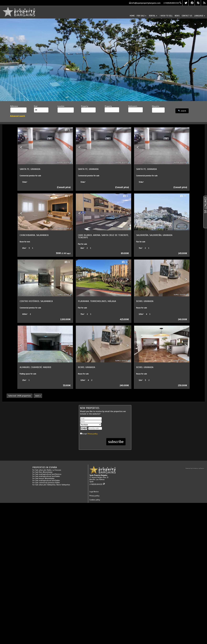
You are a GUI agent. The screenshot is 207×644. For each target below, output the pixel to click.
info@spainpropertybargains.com (146, 3)
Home (132, 16)
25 (183, 328)
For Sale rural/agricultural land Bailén (46, 476)
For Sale (141, 16)
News (177, 16)
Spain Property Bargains (98, 475)
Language (200, 16)
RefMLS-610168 (63, 295)
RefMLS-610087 (180, 295)
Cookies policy (95, 500)
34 (125, 328)
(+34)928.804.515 (97, 484)
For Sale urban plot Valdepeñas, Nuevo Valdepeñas (51, 485)
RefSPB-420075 (122, 163)
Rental (153, 16)
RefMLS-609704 (180, 361)
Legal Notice (94, 492)
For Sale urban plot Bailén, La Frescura (47, 470)
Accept (90, 434)
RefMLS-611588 (63, 229)
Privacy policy (93, 434)
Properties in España (45, 467)
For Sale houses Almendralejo (43, 478)
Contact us (187, 16)
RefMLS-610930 (121, 229)
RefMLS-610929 (180, 229)
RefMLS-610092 (121, 295)
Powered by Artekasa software (195, 468)
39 (183, 196)
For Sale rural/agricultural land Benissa (47, 474)
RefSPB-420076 (63, 163)
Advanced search (18, 116)
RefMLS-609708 (63, 361)
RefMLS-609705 (121, 361)
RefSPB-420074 (180, 163)
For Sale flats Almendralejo (42, 472)
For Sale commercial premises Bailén (46, 483)
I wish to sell (166, 16)
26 (125, 262)
